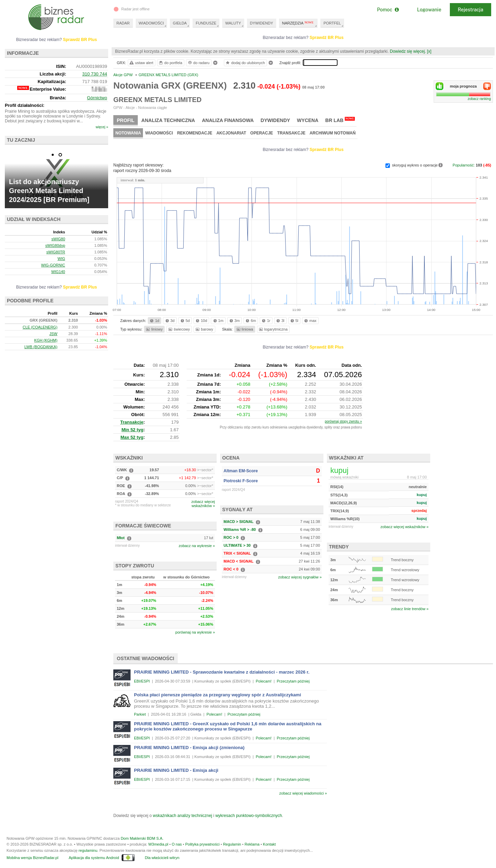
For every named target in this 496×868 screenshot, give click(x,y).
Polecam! (264, 681)
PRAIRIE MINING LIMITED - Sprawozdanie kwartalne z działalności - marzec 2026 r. (222, 672)
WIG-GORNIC (53, 265)
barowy (204, 329)
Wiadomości (159, 133)
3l (280, 321)
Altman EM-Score (241, 471)
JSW (53, 334)
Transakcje (291, 133)
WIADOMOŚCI (151, 23)
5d (185, 321)
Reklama (252, 844)
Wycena (308, 120)
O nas (177, 844)
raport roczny (142, 171)
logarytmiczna (273, 329)
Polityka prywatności (203, 844)
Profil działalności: (25, 105)
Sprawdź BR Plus (327, 38)
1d (154, 321)
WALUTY (233, 23)
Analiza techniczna (168, 120)
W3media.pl (158, 844)
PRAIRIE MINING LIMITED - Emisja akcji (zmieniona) (189, 748)
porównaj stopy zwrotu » (343, 421)
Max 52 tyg (132, 437)
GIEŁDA (180, 23)
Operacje (262, 133)
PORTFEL (332, 23)
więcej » (102, 127)
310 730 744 (95, 74)
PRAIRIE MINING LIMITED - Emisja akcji (176, 770)
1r (266, 321)
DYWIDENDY (262, 23)
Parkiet (140, 714)
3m (234, 321)
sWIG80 (58, 239)
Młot (121, 538)
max (310, 321)
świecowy (179, 329)
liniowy (154, 329)
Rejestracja (471, 10)
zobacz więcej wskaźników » (405, 527)
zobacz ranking (479, 99)
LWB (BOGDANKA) (41, 347)
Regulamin (232, 844)
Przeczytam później (293, 681)
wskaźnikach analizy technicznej (183, 816)
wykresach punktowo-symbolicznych (249, 816)
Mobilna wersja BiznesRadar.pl (32, 858)
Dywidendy (276, 120)
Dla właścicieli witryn (162, 858)
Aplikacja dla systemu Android (94, 858)
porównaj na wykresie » (195, 632)
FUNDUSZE (206, 23)
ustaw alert (141, 63)
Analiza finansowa (228, 120)
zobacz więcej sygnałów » (300, 577)
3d (169, 321)
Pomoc (388, 10)
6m (250, 321)
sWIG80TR (56, 252)
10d (201, 321)
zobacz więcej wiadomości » (303, 793)
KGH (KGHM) (46, 340)
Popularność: (464, 165)
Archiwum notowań (333, 133)
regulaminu (88, 850)
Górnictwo (97, 98)
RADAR (123, 23)
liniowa (244, 329)
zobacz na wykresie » (197, 546)
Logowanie (429, 10)
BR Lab (340, 120)
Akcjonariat (231, 133)
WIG (61, 259)
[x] (429, 51)
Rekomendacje (195, 133)
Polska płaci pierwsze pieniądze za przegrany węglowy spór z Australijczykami (218, 695)
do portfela (170, 63)
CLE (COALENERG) (40, 327)
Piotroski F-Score (241, 481)
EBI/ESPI (142, 681)
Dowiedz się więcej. (408, 51)
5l (294, 321)
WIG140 (58, 272)
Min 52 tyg (133, 430)
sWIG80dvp (55, 245)
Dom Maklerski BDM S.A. (142, 838)
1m (218, 321)
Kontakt (269, 844)
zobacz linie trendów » (410, 609)
